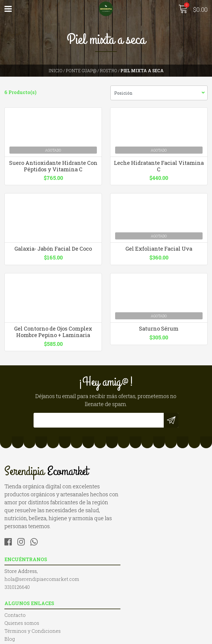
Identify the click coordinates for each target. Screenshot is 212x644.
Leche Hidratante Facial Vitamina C (159, 168)
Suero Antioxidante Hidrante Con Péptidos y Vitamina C (53, 168)
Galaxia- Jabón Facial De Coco (53, 254)
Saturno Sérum (159, 342)
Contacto (15, 593)
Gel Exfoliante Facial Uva (159, 254)
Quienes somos (22, 601)
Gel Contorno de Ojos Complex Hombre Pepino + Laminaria (53, 345)
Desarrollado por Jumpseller (169, 638)
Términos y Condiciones (33, 609)
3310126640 (123, 507)
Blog (10, 617)
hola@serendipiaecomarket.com (148, 499)
